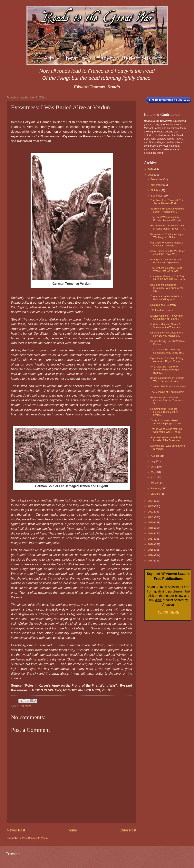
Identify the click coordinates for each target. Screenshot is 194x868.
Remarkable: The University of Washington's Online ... (167, 236)
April (154, 477)
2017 (151, 539)
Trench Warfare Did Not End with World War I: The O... (166, 430)
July (153, 461)
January (156, 494)
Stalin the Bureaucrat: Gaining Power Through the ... (167, 210)
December (157, 179)
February (156, 488)
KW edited (26, 706)
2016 (151, 544)
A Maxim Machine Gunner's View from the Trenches (166, 326)
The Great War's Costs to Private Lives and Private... (167, 219)
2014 (151, 555)
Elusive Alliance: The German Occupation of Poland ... (167, 317)
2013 (151, 561)
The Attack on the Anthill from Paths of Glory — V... (167, 298)
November (157, 185)
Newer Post (16, 830)
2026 (151, 169)
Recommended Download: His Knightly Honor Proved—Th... (168, 227)
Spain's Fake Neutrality (163, 305)
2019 (151, 528)
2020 (151, 522)
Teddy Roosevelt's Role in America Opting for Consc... (167, 422)
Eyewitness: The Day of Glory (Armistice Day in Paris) (167, 360)
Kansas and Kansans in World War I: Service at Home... (167, 379)
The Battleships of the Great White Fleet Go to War (166, 269)
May (154, 472)
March (155, 483)
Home (72, 830)
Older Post (128, 830)
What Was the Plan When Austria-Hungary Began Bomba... (165, 370)
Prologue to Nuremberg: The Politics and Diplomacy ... (166, 261)
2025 (151, 175)
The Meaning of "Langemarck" (167, 392)
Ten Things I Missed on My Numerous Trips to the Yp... (167, 351)
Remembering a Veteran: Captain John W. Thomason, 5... (168, 400)
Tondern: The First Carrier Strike (168, 386)
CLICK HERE (169, 612)
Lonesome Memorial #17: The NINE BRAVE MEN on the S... (169, 278)
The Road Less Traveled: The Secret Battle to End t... (167, 202)
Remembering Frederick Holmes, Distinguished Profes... (164, 412)
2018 (151, 533)
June (154, 467)
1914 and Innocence (162, 310)
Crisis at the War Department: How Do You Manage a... (167, 334)
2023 (151, 506)
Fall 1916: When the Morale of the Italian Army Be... (167, 244)
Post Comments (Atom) (35, 838)
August (155, 456)
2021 (151, 517)
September (157, 196)
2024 (151, 501)
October (156, 190)
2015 (151, 550)
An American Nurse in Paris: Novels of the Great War (166, 439)
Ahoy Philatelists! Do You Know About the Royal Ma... (168, 253)
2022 (151, 512)
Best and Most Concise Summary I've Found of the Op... (167, 288)
